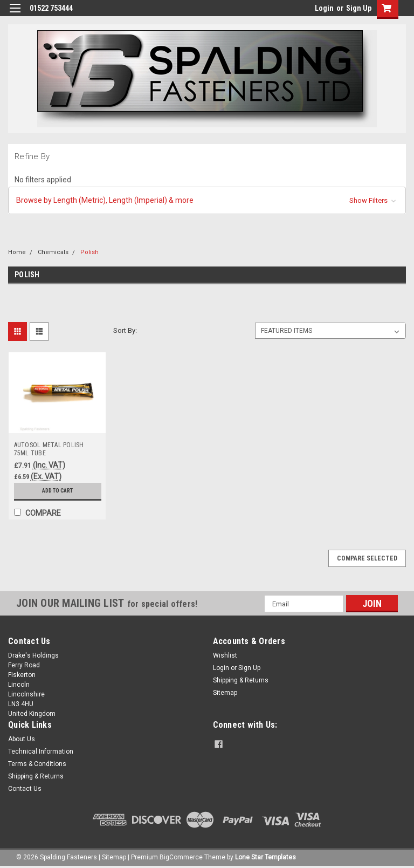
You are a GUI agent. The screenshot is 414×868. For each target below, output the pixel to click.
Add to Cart (57, 491)
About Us (22, 739)
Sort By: (125, 330)
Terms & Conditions (37, 764)
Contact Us (25, 789)
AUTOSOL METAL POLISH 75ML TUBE (49, 449)
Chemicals (53, 252)
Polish (89, 252)
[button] (207, 200)
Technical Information (41, 751)
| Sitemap (112, 857)
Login (324, 8)
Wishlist (225, 655)
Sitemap (225, 693)
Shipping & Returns (241, 680)
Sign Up (359, 8)
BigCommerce (181, 857)
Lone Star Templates (265, 857)
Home (17, 252)
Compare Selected (367, 558)
